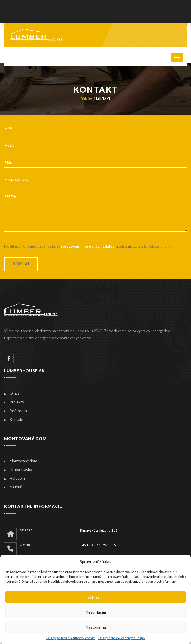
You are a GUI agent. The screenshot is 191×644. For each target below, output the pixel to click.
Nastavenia (96, 627)
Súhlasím (96, 597)
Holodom (17, 478)
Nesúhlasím (96, 612)
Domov (86, 99)
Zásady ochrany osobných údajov (122, 638)
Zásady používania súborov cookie (70, 638)
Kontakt (17, 419)
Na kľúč (16, 487)
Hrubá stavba (21, 469)
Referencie (19, 411)
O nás (15, 393)
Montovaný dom (23, 461)
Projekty (17, 402)
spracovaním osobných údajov (88, 246)
